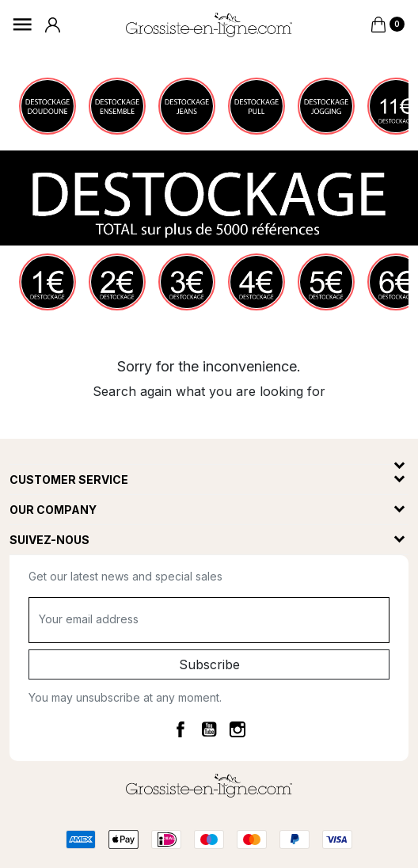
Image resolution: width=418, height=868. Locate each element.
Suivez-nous (49, 540)
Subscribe (209, 664)
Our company (53, 510)
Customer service (69, 480)
